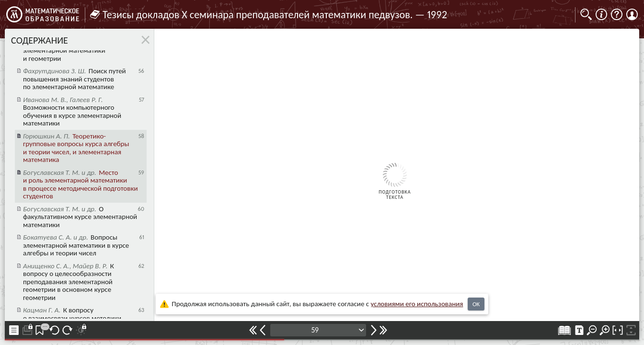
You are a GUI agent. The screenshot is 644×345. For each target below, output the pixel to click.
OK (476, 304)
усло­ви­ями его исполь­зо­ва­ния (417, 304)
